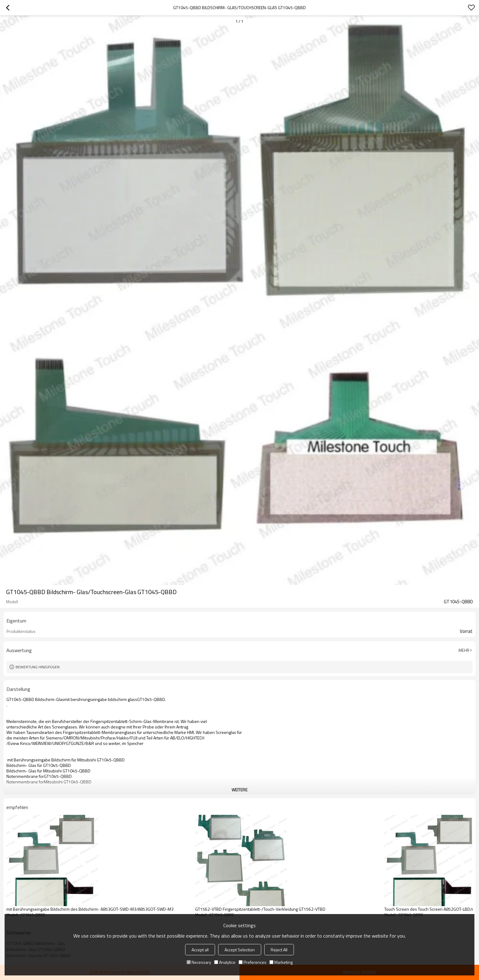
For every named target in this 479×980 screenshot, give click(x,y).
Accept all (200, 950)
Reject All (279, 950)
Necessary (199, 962)
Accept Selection (240, 950)
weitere (239, 790)
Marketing (281, 962)
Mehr (464, 650)
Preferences (252, 962)
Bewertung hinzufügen (38, 667)
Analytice (225, 962)
